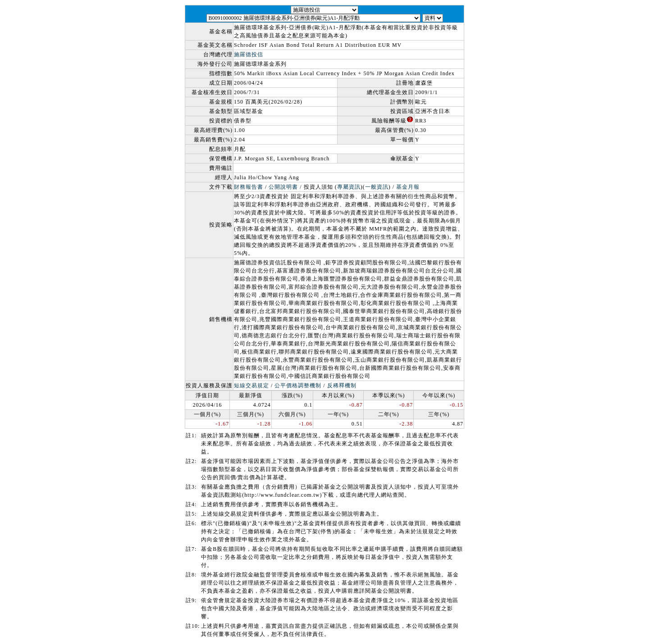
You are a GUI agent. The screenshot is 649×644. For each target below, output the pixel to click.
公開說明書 (283, 187)
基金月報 (408, 187)
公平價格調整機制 (298, 385)
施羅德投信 (249, 54)
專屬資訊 (349, 187)
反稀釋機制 (342, 385)
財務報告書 (249, 187)
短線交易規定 (251, 385)
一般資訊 (377, 187)
